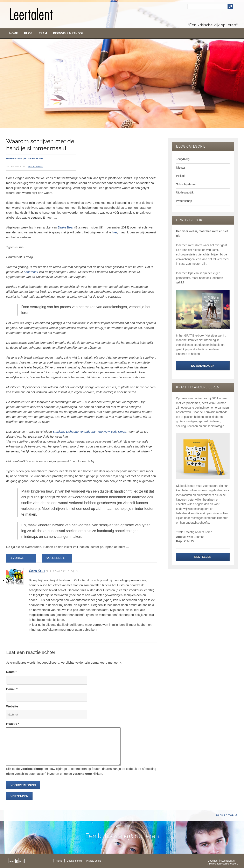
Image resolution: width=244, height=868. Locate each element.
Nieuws (181, 168)
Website (12, 706)
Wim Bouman (35, 167)
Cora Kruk (37, 571)
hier (114, 232)
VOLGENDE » (55, 558)
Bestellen (203, 557)
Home (14, 33)
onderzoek (31, 272)
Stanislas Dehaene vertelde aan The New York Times (89, 432)
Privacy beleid (94, 861)
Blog (28, 33)
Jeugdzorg (183, 159)
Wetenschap (14, 158)
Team (43, 33)
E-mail (12, 689)
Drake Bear (66, 227)
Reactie (13, 724)
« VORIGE (17, 558)
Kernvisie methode (68, 33)
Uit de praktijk (34, 158)
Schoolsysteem (186, 184)
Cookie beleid (74, 861)
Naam (11, 672)
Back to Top (225, 816)
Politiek (181, 176)
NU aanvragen (203, 366)
